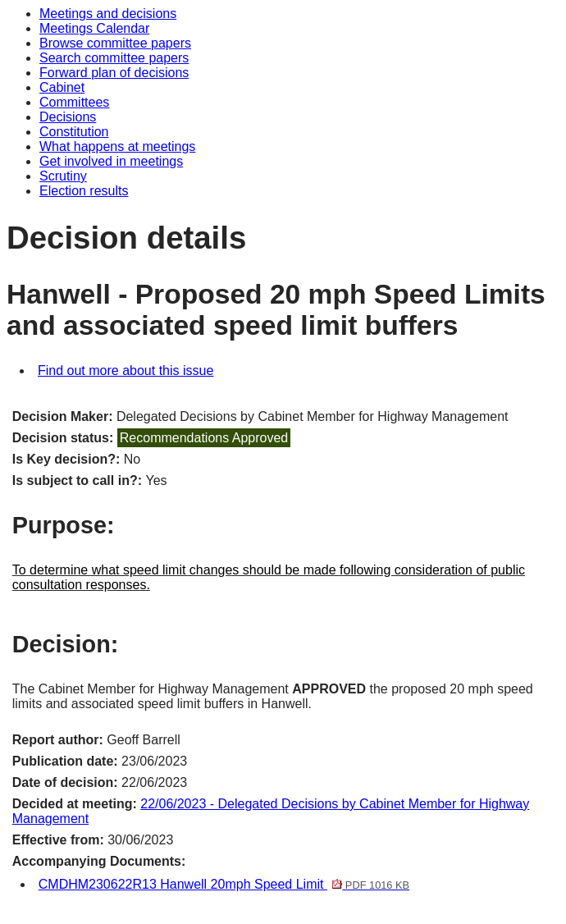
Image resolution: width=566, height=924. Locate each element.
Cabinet (62, 87)
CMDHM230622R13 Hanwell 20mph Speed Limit (224, 884)
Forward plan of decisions (114, 73)
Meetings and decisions (108, 14)
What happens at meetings (117, 146)
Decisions (68, 117)
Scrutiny (63, 176)
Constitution (74, 132)
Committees (74, 102)
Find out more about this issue (126, 371)
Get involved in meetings (111, 161)
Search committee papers (114, 58)
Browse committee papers (115, 43)
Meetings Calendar (94, 28)
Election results (84, 191)
